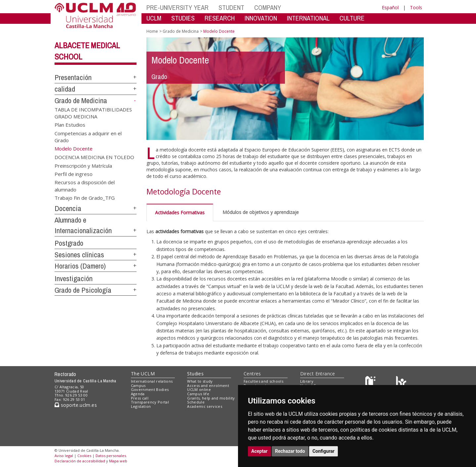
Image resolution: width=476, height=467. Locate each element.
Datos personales (111, 456)
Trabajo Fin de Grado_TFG (85, 198)
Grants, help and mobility (211, 398)
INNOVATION (261, 18)
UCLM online (199, 389)
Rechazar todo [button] (290, 451)
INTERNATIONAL (308, 18)
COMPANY (268, 7)
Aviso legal (64, 456)
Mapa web (118, 461)
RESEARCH (220, 18)
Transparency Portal (150, 402)
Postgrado (69, 243)
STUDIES (183, 18)
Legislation (141, 406)
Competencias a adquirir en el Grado (88, 136)
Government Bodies (150, 389)
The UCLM (143, 374)
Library (307, 381)
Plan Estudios (70, 125)
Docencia (68, 208)
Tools (416, 7)
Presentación (73, 77)
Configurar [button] (323, 451)
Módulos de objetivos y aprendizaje (261, 212)
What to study (200, 381)
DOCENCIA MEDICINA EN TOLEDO (94, 157)
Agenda (138, 394)
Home (152, 31)
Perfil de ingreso (74, 174)
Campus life (198, 394)
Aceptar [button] (259, 451)
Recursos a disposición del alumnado (85, 186)
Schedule (196, 402)
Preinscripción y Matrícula (83, 165)
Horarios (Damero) (80, 266)
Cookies (84, 456)
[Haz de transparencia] (371, 382)
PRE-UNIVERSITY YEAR (178, 7)
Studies (195, 374)
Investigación (74, 278)
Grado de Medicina (81, 101)
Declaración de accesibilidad (80, 461)
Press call (140, 398)
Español (390, 7)
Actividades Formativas (180, 212)
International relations (152, 381)
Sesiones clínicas (79, 255)
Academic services (205, 406)
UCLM (154, 18)
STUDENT (231, 7)
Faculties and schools (263, 381)
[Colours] (401, 382)
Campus (138, 385)
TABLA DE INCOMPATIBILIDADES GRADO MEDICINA (93, 113)
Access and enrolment (208, 385)
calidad (65, 89)
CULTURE (352, 18)
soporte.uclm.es (76, 405)
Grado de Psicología (83, 290)
